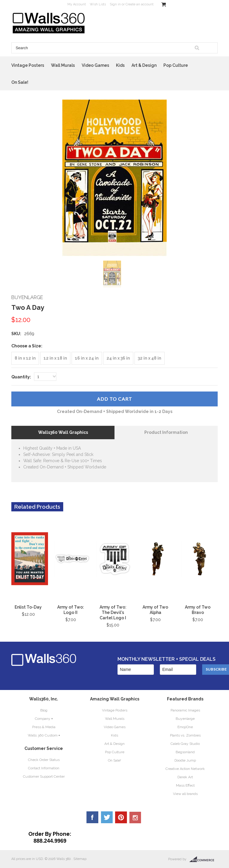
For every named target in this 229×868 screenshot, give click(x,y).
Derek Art (185, 777)
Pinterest (121, 817)
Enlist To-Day (28, 607)
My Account (77, 4)
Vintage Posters (28, 65)
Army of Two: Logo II (71, 610)
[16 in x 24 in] (87, 358)
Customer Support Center (44, 776)
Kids (120, 65)
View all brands (185, 794)
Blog (44, 710)
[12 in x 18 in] (55, 358)
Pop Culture (176, 65)
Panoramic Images (185, 710)
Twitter (107, 817)
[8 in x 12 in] (25, 358)
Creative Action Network (185, 769)
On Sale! (20, 82)
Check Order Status (44, 760)
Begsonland (185, 752)
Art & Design (144, 65)
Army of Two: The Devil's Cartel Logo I (113, 612)
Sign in (115, 4)
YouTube (135, 817)
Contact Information (44, 768)
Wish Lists (98, 4)
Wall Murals (63, 65)
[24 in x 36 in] (118, 358)
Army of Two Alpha (155, 610)
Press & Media (44, 727)
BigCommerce (204, 859)
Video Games (95, 65)
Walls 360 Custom (43, 735)
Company (43, 719)
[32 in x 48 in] (150, 358)
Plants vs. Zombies (185, 735)
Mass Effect (185, 785)
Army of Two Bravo (198, 610)
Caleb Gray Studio (185, 744)
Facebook (92, 817)
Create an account (140, 4)
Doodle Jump (185, 760)
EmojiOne (185, 727)
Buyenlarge (185, 719)
